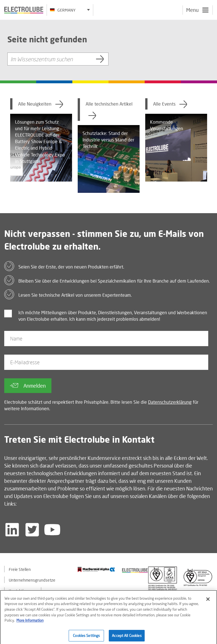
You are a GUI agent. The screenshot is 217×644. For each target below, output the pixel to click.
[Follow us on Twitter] (32, 530)
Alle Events (170, 104)
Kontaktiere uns (23, 591)
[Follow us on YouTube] (52, 530)
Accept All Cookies (127, 638)
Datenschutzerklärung (170, 402)
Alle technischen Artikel (109, 110)
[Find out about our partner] (96, 569)
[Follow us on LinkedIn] (12, 530)
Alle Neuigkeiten (41, 104)
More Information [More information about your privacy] (30, 622)
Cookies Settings (86, 638)
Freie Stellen (20, 569)
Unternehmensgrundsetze (32, 580)
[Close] (208, 601)
